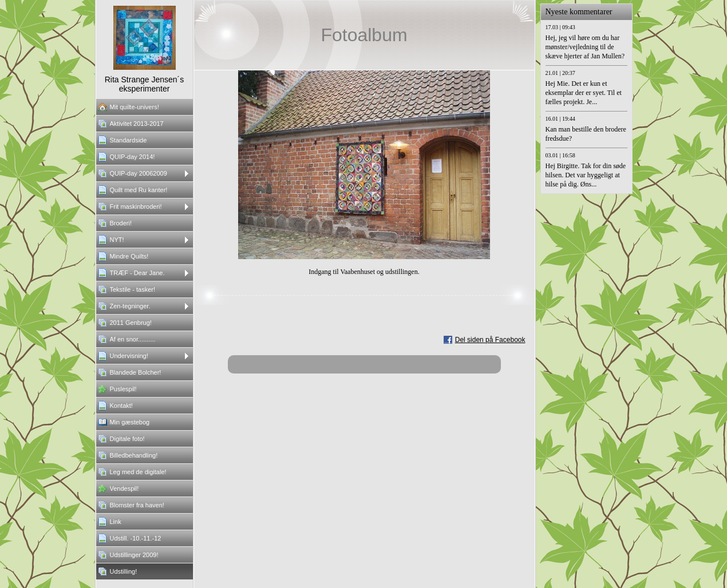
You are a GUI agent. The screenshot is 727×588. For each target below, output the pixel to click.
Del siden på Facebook (490, 340)
